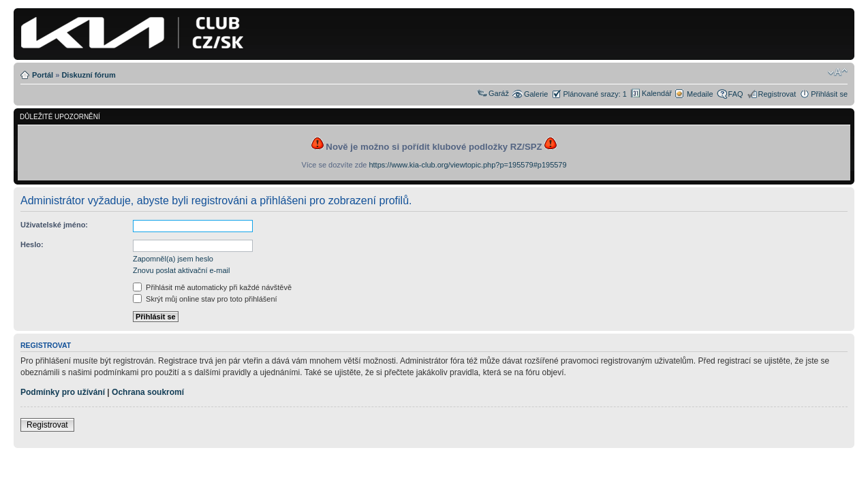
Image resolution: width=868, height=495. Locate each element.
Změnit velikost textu (838, 72)
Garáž (499, 93)
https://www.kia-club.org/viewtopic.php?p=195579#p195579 (467, 165)
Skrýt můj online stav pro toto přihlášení (205, 299)
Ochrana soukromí (148, 392)
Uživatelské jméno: (54, 225)
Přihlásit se (829, 94)
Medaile (700, 94)
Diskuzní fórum (88, 75)
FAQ (736, 94)
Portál (43, 75)
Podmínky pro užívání (63, 392)
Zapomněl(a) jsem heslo (173, 259)
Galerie (536, 94)
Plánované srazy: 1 (595, 94)
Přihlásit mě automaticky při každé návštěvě (212, 287)
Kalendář (657, 93)
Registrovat (777, 94)
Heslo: (32, 244)
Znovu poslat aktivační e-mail (181, 270)
